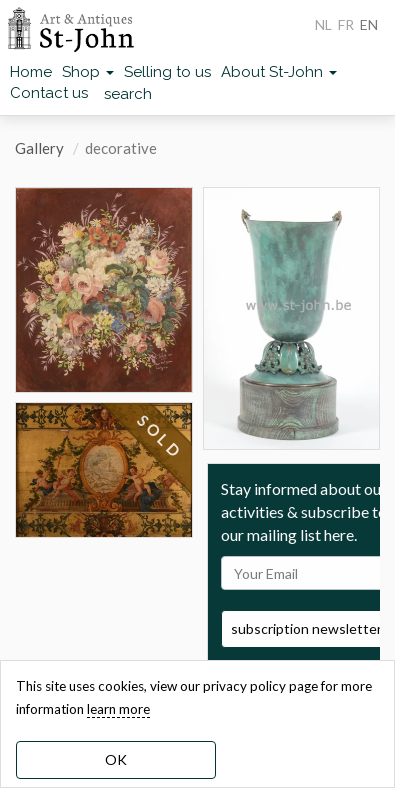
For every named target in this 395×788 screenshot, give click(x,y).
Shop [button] (88, 72)
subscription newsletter (306, 628)
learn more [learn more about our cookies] (118, 709)
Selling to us (167, 72)
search (128, 94)
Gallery (39, 148)
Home (31, 72)
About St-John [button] (279, 72)
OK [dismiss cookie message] (116, 759)
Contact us (49, 93)
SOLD (160, 437)
